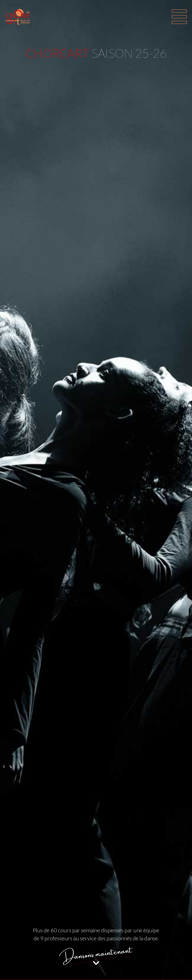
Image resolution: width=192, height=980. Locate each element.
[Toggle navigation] (179, 17)
